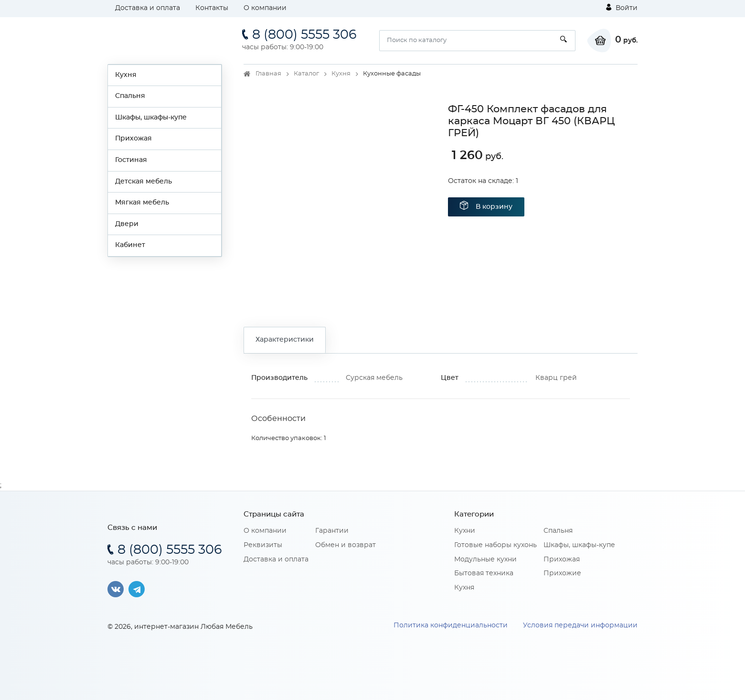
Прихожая (133, 139)
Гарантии (332, 531)
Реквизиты (263, 545)
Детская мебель (144, 182)
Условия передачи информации (580, 625)
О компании (265, 8)
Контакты (212, 8)
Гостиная (131, 160)
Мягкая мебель (142, 203)
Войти (622, 8)
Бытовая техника (484, 573)
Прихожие (562, 573)
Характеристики (285, 340)
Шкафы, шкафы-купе (151, 118)
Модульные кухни (485, 560)
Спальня (130, 96)
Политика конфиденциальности (451, 625)
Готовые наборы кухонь (495, 545)
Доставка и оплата (148, 8)
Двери (127, 224)
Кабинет (130, 245)
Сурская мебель (374, 378)
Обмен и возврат (346, 545)
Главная (268, 74)
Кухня (126, 75)
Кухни (465, 531)
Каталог (306, 74)
